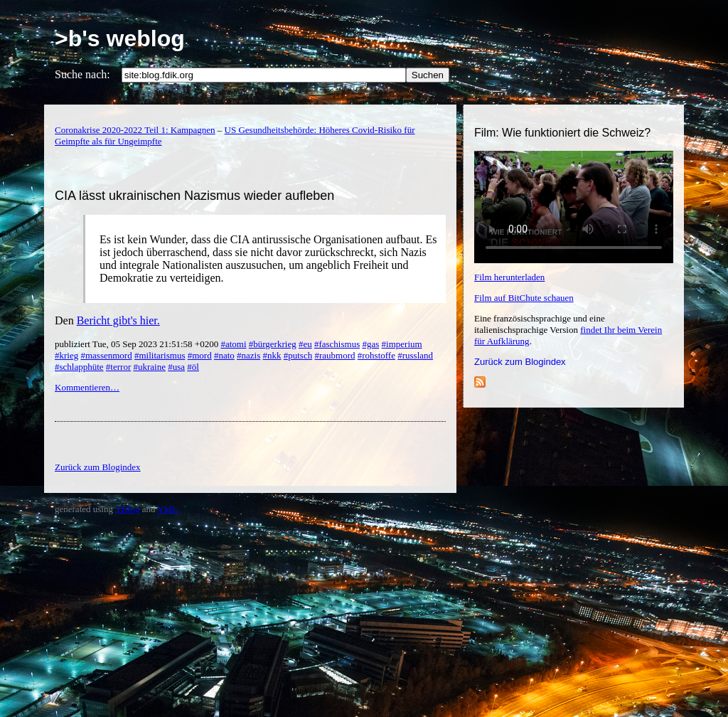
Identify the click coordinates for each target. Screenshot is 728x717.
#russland (415, 355)
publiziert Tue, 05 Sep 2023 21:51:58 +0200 (138, 344)
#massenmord (106, 355)
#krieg (66, 355)
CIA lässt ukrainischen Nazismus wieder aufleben (194, 196)
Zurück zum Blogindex (520, 362)
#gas (370, 344)
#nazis (248, 355)
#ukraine (149, 367)
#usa (176, 367)
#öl (193, 367)
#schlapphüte (79, 367)
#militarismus (160, 355)
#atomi (233, 344)
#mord (200, 355)
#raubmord (334, 355)
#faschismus (337, 344)
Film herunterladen (509, 277)
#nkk (272, 355)
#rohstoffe (376, 355)
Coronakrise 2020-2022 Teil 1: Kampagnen (135, 130)
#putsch (298, 355)
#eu (305, 344)
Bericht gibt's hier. (118, 320)
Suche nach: (82, 74)
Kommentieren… (87, 387)
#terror (118, 367)
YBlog (128, 509)
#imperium (402, 344)
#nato (224, 355)
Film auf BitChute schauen (524, 298)
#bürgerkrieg (273, 344)
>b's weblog (120, 38)
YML (167, 509)
